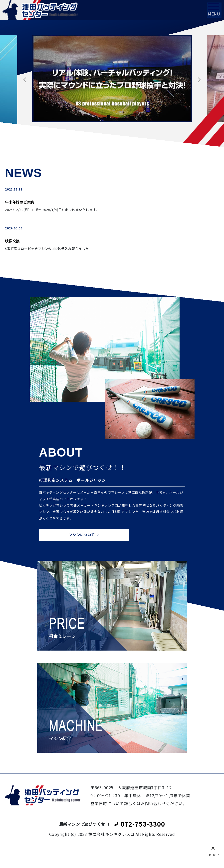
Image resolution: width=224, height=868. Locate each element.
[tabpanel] (112, 79)
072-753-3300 (143, 824)
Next (198, 80)
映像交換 (12, 241)
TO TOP (213, 851)
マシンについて (82, 534)
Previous (26, 80)
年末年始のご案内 (20, 202)
